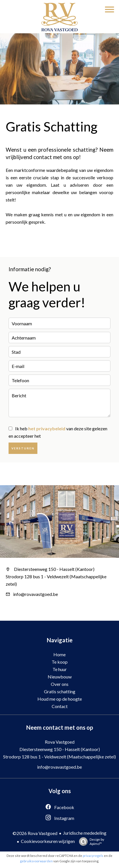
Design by (90, 842)
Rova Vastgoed (60, 742)
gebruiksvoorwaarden (36, 861)
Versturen (23, 448)
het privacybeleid (47, 428)
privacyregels (93, 856)
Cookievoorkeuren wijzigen (48, 841)
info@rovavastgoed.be (36, 594)
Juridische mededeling (85, 833)
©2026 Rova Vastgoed (35, 833)
